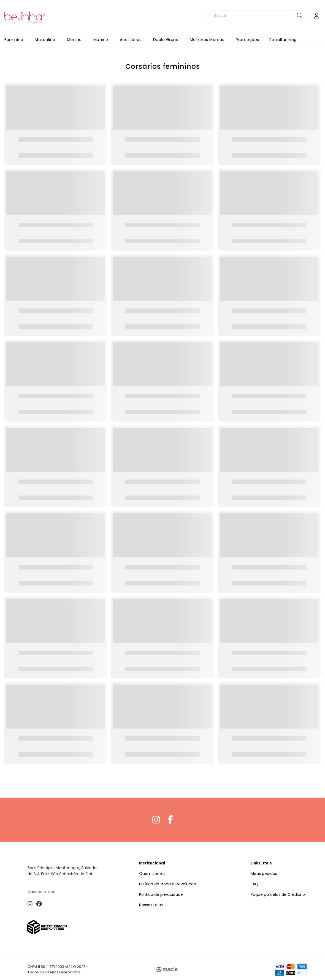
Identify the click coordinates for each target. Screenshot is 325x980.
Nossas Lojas (151, 905)
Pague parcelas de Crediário (278, 894)
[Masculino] (46, 40)
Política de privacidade (161, 894)
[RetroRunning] (283, 40)
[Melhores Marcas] (208, 40)
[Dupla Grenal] (166, 40)
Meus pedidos (264, 874)
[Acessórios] (131, 40)
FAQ (254, 884)
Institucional (152, 863)
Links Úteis (261, 863)
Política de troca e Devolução (168, 884)
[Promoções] (247, 40)
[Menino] (101, 40)
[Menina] (75, 40)
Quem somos (152, 874)
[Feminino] (14, 40)
